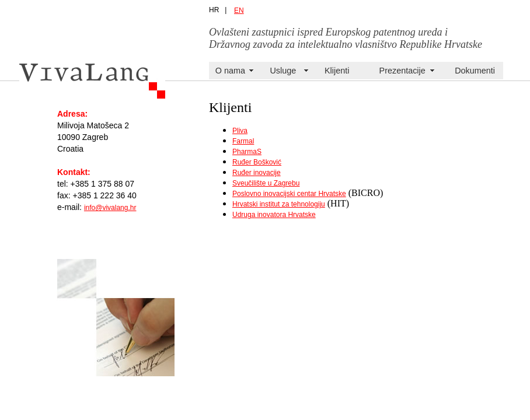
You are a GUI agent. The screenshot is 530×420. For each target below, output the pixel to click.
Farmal (243, 141)
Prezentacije (402, 71)
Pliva (240, 131)
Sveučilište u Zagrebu (266, 183)
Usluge (283, 71)
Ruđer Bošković (257, 162)
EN (239, 10)
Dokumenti (475, 71)
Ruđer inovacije (257, 173)
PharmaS (247, 152)
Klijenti (337, 71)
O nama (230, 71)
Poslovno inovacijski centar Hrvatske (289, 194)
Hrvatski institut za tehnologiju (279, 204)
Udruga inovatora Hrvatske (274, 215)
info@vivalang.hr (110, 208)
